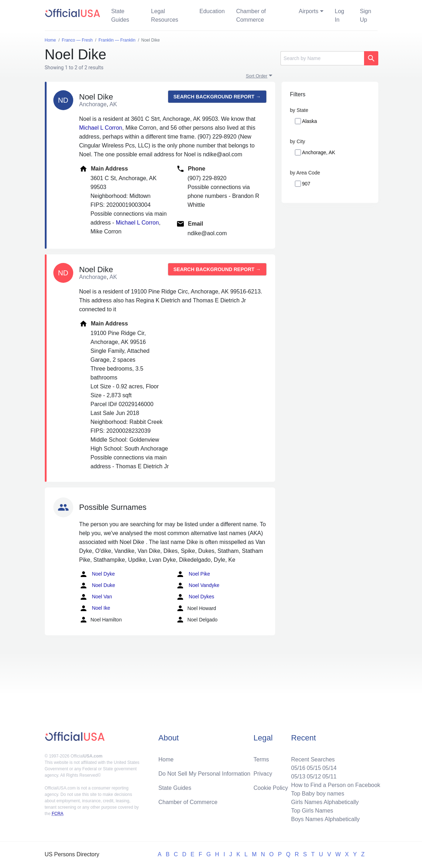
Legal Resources (165, 15)
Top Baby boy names (318, 794)
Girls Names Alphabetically (325, 802)
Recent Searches (313, 759)
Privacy (263, 774)
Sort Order (257, 76)
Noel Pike (193, 574)
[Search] (322, 58)
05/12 (314, 777)
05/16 (298, 768)
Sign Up (365, 15)
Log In (340, 15)
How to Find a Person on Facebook (336, 785)
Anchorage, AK (319, 152)
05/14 (330, 768)
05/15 (314, 768)
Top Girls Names (312, 811)
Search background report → (217, 97)
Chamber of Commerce (251, 15)
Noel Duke (97, 586)
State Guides (120, 15)
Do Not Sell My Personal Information (204, 774)
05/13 (298, 777)
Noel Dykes (195, 597)
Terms (261, 759)
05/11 (330, 777)
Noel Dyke (97, 574)
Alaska (310, 121)
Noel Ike (95, 608)
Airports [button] (308, 11)
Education (212, 11)
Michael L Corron (101, 128)
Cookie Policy (271, 788)
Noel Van (96, 597)
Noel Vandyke (198, 586)
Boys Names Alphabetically (325, 819)
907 (306, 184)
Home (166, 759)
